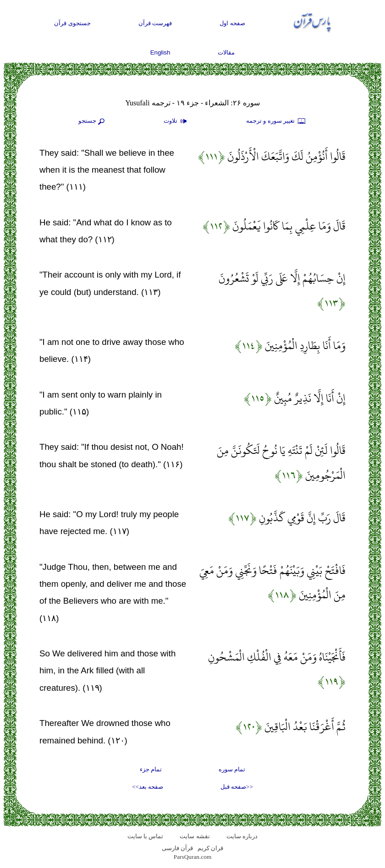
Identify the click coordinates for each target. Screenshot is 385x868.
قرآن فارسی (177, 848)
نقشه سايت (195, 836)
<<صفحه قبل (237, 787)
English (160, 52)
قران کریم (210, 848)
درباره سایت (242, 836)
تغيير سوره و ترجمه (276, 121)
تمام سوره (232, 769)
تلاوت (176, 121)
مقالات (226, 52)
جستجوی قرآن (72, 23)
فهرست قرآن (155, 23)
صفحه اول (232, 23)
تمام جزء (151, 769)
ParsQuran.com (193, 857)
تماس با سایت (146, 836)
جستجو (93, 121)
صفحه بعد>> (148, 787)
